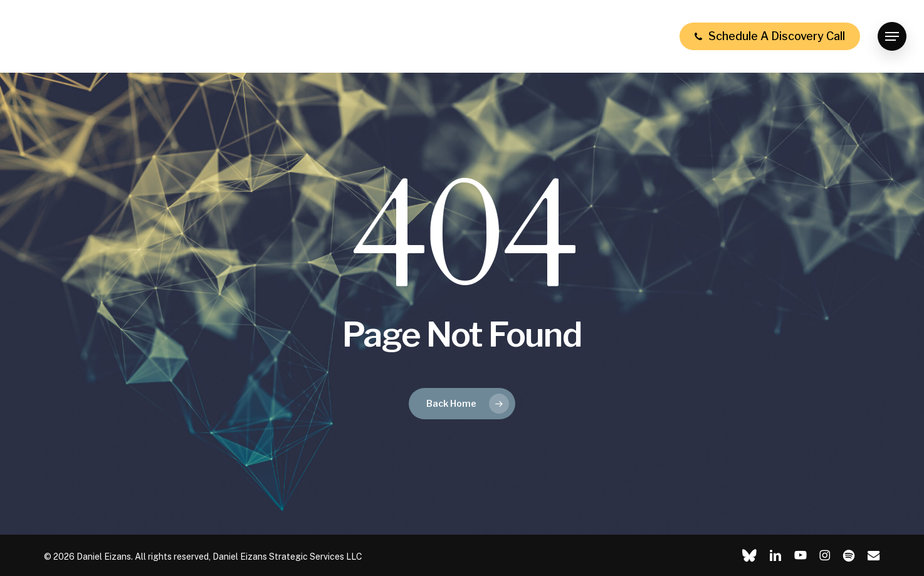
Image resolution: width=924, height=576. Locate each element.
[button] (892, 37)
